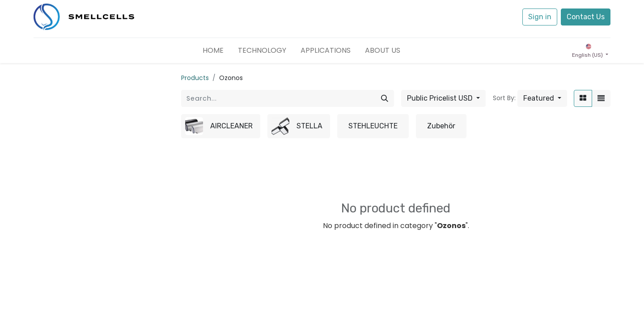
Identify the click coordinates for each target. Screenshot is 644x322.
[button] (542, 98)
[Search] (385, 98)
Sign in (540, 17)
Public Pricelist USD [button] (441, 98)
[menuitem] (213, 51)
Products (195, 78)
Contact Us (586, 17)
